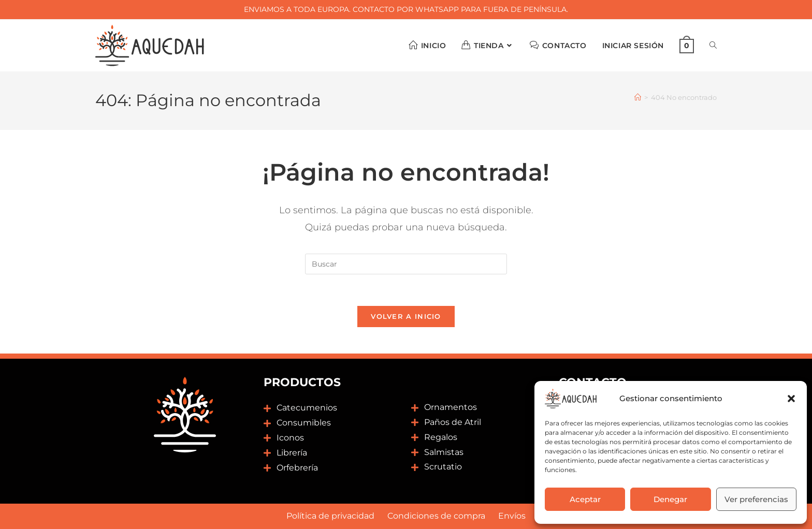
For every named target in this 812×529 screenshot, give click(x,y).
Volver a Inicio (406, 316)
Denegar (670, 499)
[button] (791, 399)
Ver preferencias (756, 499)
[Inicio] (638, 97)
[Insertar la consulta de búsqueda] (406, 264)
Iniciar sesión (633, 46)
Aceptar (585, 499)
